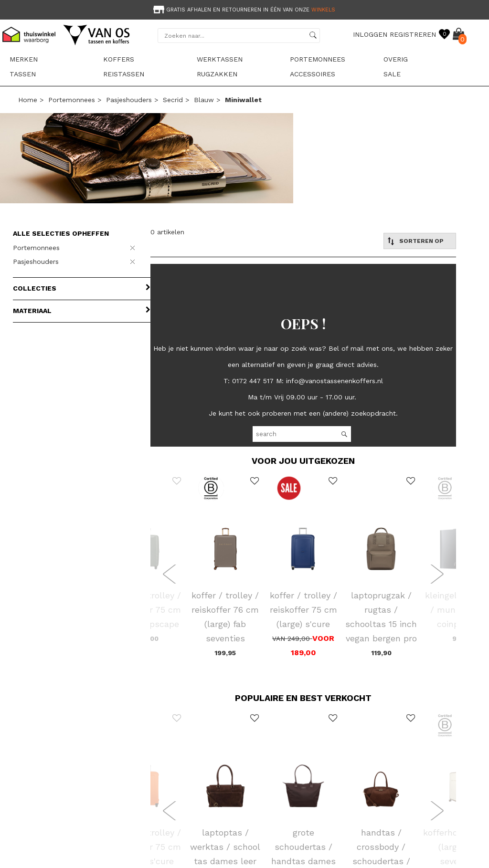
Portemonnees (318, 59)
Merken (24, 59)
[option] (244, 9)
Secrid (173, 100)
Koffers (119, 59)
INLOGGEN (370, 34)
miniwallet (243, 100)
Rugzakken (217, 74)
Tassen (23, 74)
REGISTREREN (413, 34)
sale (392, 74)
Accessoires (313, 74)
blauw (204, 100)
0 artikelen (167, 232)
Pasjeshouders (129, 100)
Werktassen (220, 59)
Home (28, 100)
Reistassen (124, 74)
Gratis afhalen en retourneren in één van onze (243, 10)
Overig (396, 59)
